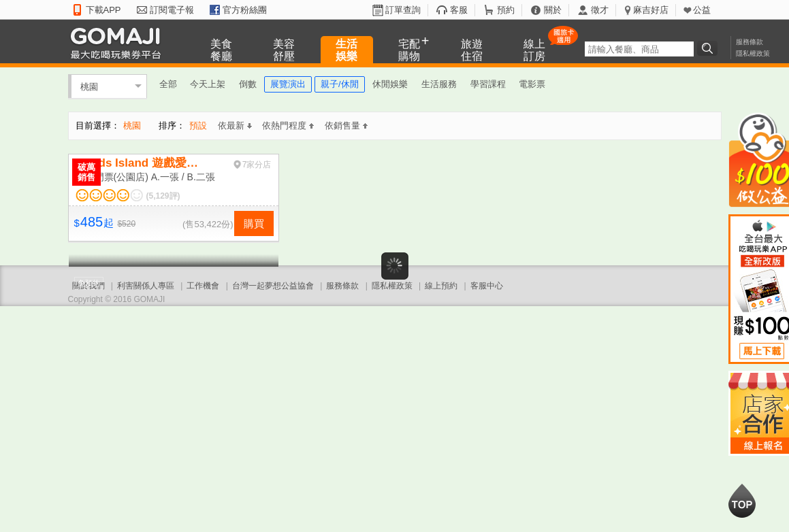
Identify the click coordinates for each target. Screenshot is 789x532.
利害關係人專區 (146, 286)
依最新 (235, 126)
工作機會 (203, 286)
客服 (459, 10)
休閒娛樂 (390, 84)
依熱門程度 (288, 126)
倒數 (248, 84)
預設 (198, 126)
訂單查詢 (403, 10)
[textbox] (639, 49)
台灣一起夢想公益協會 (273, 286)
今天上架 (208, 84)
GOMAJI (119, 43)
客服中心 (487, 286)
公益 (702, 10)
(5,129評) (163, 196)
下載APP (103, 10)
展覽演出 (288, 84)
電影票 (532, 84)
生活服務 (439, 84)
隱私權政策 (753, 53)
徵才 (600, 10)
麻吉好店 (651, 10)
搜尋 (709, 48)
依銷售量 (346, 126)
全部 (168, 84)
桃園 (89, 86)
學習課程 (488, 84)
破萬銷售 (86, 172)
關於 (553, 10)
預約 (506, 10)
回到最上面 (742, 501)
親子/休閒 (340, 84)
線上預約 (441, 286)
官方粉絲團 (245, 10)
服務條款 (750, 42)
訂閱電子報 (172, 10)
